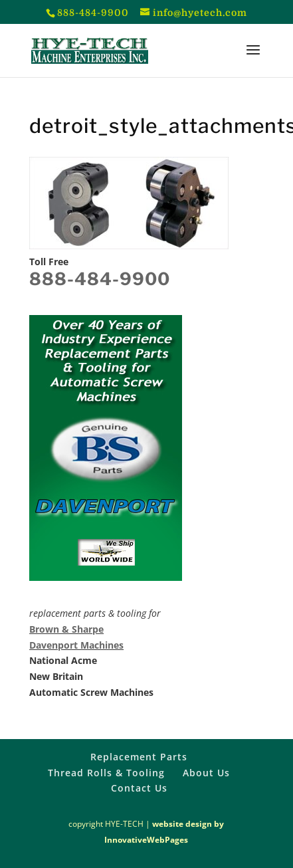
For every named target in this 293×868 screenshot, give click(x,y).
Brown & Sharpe (66, 629)
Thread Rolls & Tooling (106, 773)
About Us (206, 773)
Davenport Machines (76, 645)
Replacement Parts (139, 757)
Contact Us (139, 788)
